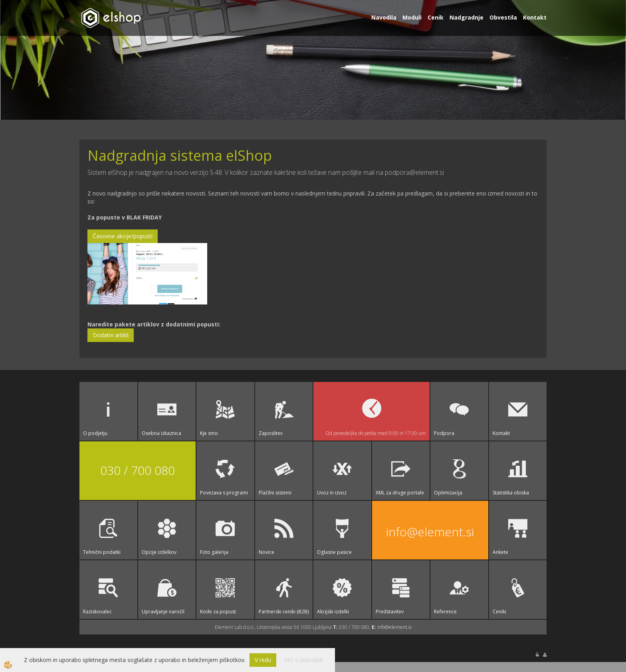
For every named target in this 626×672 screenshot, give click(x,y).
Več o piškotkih (304, 660)
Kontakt (535, 17)
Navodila (384, 17)
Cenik (436, 17)
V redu (263, 660)
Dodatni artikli (111, 335)
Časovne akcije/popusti (123, 236)
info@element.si (430, 532)
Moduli (412, 17)
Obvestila (503, 17)
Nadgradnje (467, 17)
